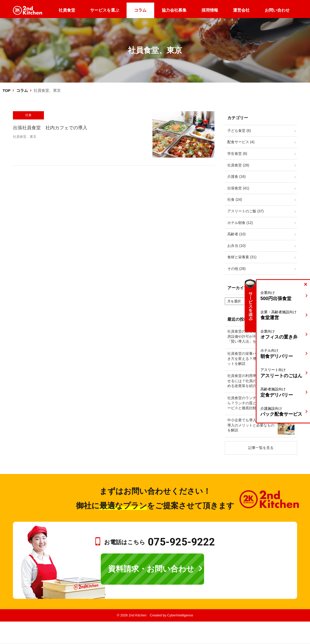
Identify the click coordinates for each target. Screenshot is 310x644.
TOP (6, 90)
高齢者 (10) (237, 234)
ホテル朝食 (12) (240, 223)
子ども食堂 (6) (239, 131)
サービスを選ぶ (105, 10)
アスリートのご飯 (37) (246, 211)
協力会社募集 (174, 10)
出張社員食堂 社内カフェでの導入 (50, 128)
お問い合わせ (277, 10)
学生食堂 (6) (237, 154)
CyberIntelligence (180, 615)
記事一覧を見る (261, 448)
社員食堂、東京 (25, 137)
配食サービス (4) (241, 142)
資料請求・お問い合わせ (151, 569)
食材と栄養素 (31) (242, 257)
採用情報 (210, 10)
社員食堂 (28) (238, 165)
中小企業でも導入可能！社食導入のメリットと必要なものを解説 (251, 425)
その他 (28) (237, 269)
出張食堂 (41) (238, 188)
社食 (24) (235, 199)
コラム (140, 10)
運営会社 (241, 10)
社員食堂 (67, 10)
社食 (28, 115)
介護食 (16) (237, 176)
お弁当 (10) (237, 246)
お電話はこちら (160, 542)
